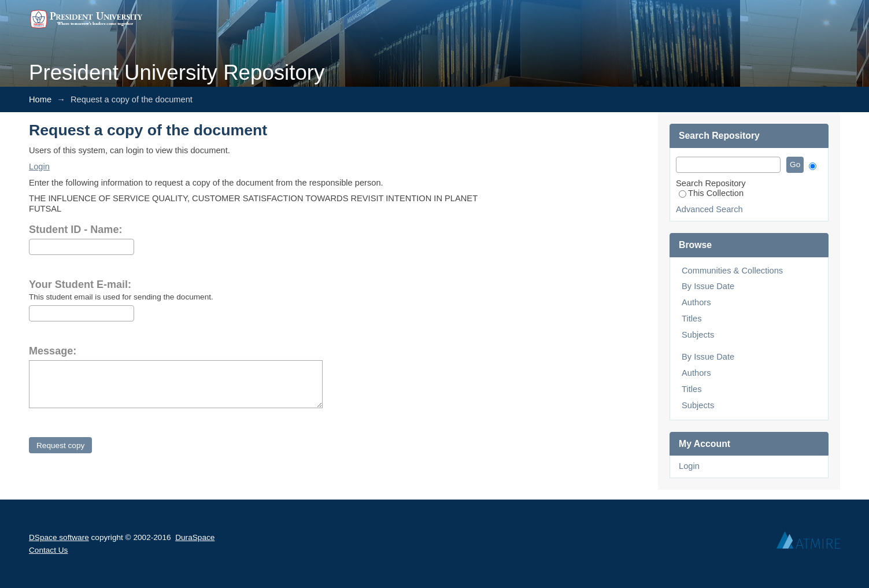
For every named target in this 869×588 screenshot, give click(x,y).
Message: (53, 351)
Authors (696, 302)
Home (40, 99)
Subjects (698, 335)
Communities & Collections (732, 271)
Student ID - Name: (75, 230)
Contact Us (48, 550)
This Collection (711, 193)
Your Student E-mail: (80, 284)
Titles (691, 319)
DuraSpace (195, 537)
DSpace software (59, 537)
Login (39, 167)
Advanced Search (709, 209)
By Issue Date (708, 286)
